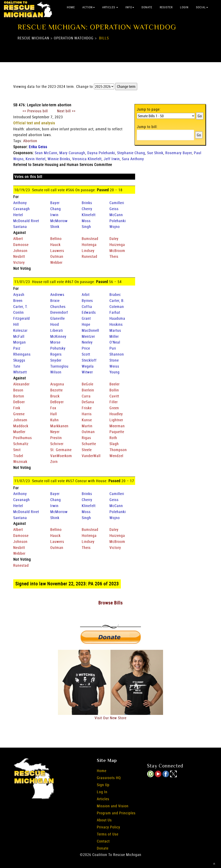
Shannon (117, 354)
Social (202, 7)
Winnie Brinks (59, 159)
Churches (58, 306)
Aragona (57, 384)
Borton (19, 396)
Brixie (55, 300)
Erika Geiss (38, 147)
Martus (115, 330)
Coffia (87, 306)
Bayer (55, 203)
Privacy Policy (109, 827)
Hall (54, 414)
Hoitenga (89, 245)
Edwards (89, 312)
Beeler (115, 384)
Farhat (115, 312)
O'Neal (115, 342)
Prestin (56, 438)
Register (166, 7)
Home (71, 7)
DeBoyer (57, 402)
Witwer (87, 372)
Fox (53, 408)
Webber (56, 262)
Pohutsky (58, 348)
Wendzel (116, 456)
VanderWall (91, 456)
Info (130, 7)
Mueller (19, 432)
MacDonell (90, 330)
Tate (17, 366)
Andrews (57, 294)
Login (184, 7)
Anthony (20, 203)
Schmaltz (21, 444)
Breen (18, 300)
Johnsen (20, 420)
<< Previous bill (35, 111)
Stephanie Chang (131, 153)
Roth (113, 438)
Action (89, 7)
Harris (87, 414)
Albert (18, 238)
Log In (102, 792)
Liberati (57, 330)
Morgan (20, 342)
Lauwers (57, 251)
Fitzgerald (22, 318)
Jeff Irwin (112, 159)
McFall (19, 336)
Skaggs (19, 360)
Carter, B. (117, 300)
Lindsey (88, 251)
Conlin (19, 312)
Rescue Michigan (33, 38)
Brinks (87, 203)
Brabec (115, 294)
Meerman (117, 426)
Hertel (18, 215)
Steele (87, 450)
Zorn (54, 461)
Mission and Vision (113, 806)
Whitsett (20, 372)
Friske (87, 408)
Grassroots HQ (109, 778)
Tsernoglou (59, 366)
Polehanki (118, 221)
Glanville (58, 318)
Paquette (117, 432)
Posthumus (23, 438)
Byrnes (87, 300)
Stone (114, 360)
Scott (86, 354)
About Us (104, 820)
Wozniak (20, 461)
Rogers (56, 354)
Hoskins (116, 324)
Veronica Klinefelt (87, 159)
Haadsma (117, 318)
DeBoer (19, 402)
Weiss (114, 366)
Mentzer (88, 336)
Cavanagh (22, 209)
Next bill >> (66, 111)
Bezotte (56, 390)
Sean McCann (46, 153)
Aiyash (19, 294)
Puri (113, 348)
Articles (110, 7)
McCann (116, 215)
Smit (17, 450)
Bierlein (88, 390)
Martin (87, 426)
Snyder (56, 360)
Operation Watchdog (74, 38)
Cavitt (114, 396)
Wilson (56, 372)
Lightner (116, 420)
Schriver (57, 444)
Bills (104, 38)
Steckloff (89, 360)
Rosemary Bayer (179, 153)
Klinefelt (89, 215)
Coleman (117, 306)
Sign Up (103, 785)
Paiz (17, 348)
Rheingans (22, 354)
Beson (18, 390)
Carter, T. (21, 306)
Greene (19, 414)
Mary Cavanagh (72, 153)
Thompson (118, 450)
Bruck (55, 396)
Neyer (55, 432)
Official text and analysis (34, 123)
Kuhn (55, 420)
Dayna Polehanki (101, 153)
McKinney (58, 336)
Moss (86, 221)
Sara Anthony (133, 159)
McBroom (117, 251)
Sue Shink (155, 153)
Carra (86, 396)
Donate (147, 7)
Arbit (86, 294)
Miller (114, 336)
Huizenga (117, 245)
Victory (19, 262)
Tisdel (18, 456)
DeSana (88, 402)
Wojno (115, 226)
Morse (55, 342)
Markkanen (59, 426)
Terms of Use (108, 834)
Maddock (21, 426)
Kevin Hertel (36, 159)
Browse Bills (110, 603)
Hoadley (116, 414)
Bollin (114, 390)
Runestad (89, 256)
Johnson (20, 251)
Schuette (89, 444)
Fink (17, 408)
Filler (114, 402)
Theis (114, 256)
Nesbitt (19, 256)
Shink (55, 226)
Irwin (54, 215)
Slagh (114, 444)
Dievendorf (59, 312)
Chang (56, 209)
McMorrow (59, 221)
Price (86, 348)
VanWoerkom (61, 456)
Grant (86, 318)
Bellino (56, 238)
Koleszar (20, 330)
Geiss (114, 209)
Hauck (55, 245)
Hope (86, 324)
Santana (20, 226)
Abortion (30, 141)
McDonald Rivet (26, 221)
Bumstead (90, 238)
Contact (103, 841)
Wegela (88, 366)
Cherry (87, 209)
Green (114, 408)
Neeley (87, 342)
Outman (57, 256)
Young (115, 372)
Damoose (21, 245)
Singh (86, 226)
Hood (55, 324)
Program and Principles (116, 813)
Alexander (21, 384)
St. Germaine (61, 450)
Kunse (87, 420)
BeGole (88, 384)
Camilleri (117, 203)
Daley (114, 238)
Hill (16, 324)
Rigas (86, 438)
